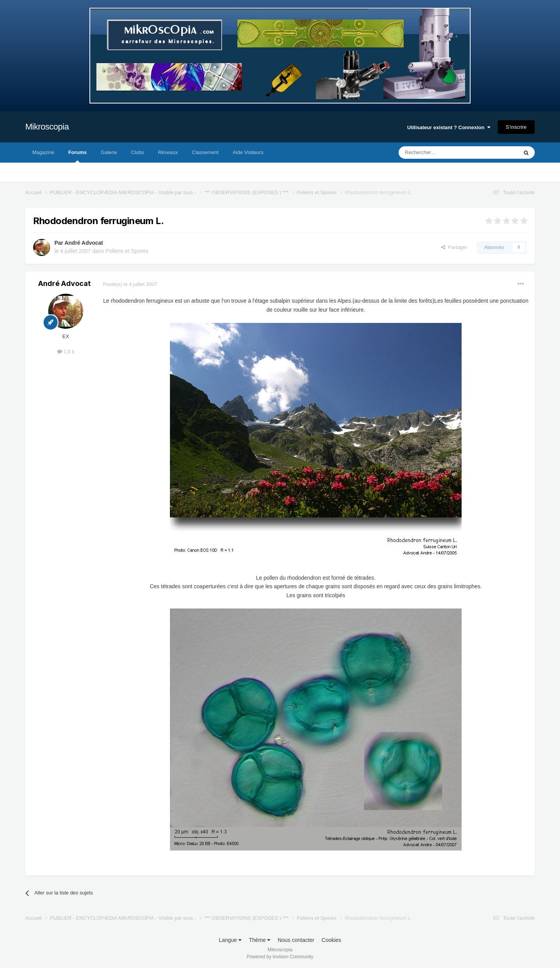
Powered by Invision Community (280, 957)
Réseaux (168, 152)
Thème (260, 940)
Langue (230, 940)
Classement (206, 152)
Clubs (137, 152)
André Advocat (84, 243)
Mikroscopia (47, 127)
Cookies (332, 940)
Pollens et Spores (127, 251)
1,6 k (66, 352)
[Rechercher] (442, 153)
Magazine (43, 152)
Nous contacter (296, 940)
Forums (77, 156)
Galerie (109, 152)
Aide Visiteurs (248, 152)
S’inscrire (516, 127)
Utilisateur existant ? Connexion (449, 127)
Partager (454, 247)
